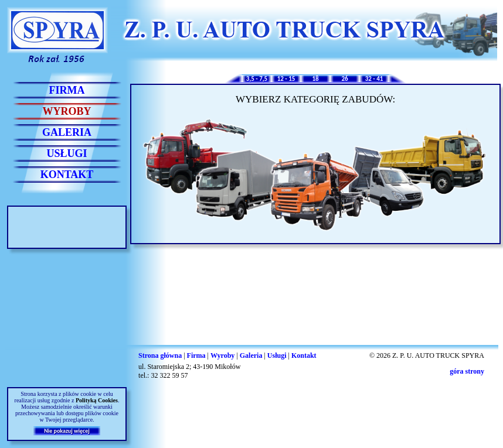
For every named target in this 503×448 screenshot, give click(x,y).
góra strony (467, 371)
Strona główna (160, 355)
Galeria (251, 355)
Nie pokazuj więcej (67, 431)
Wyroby (222, 355)
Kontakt (304, 355)
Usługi (277, 355)
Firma (196, 355)
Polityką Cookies (97, 400)
